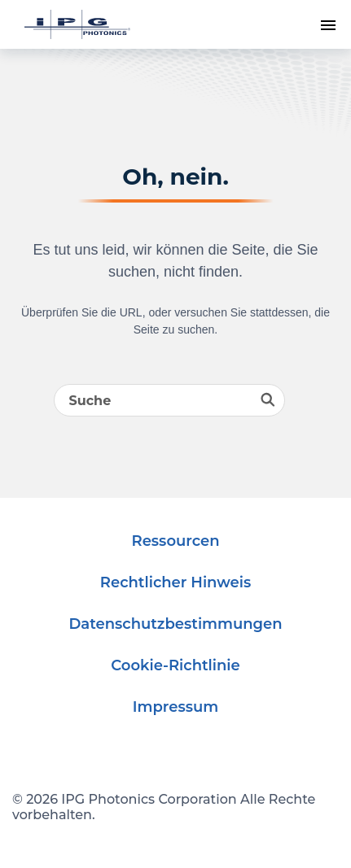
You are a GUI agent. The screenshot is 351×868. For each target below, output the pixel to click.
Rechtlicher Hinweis (175, 582)
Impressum (175, 707)
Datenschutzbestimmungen (175, 624)
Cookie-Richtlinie (175, 665)
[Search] (169, 400)
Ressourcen (176, 541)
